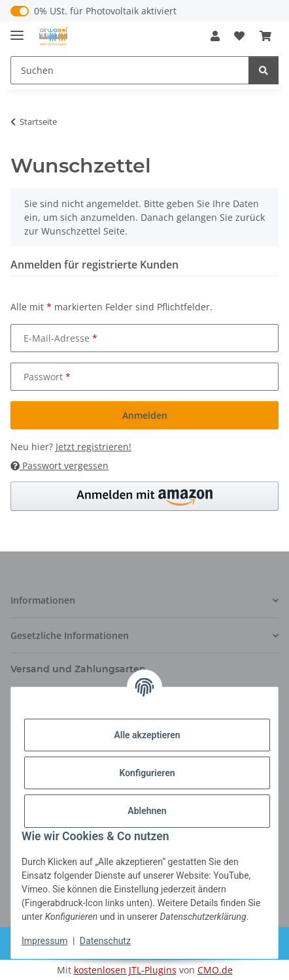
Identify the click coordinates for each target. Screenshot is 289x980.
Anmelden (145, 415)
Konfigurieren (147, 773)
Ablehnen (147, 811)
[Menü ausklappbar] (17, 30)
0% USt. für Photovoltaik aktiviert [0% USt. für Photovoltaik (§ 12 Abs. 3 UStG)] (105, 11)
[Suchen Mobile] (130, 70)
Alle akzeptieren (147, 735)
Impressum (44, 941)
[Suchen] (263, 70)
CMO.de (215, 970)
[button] (215, 36)
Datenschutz (105, 941)
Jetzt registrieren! (93, 447)
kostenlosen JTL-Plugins (125, 970)
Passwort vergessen (59, 465)
